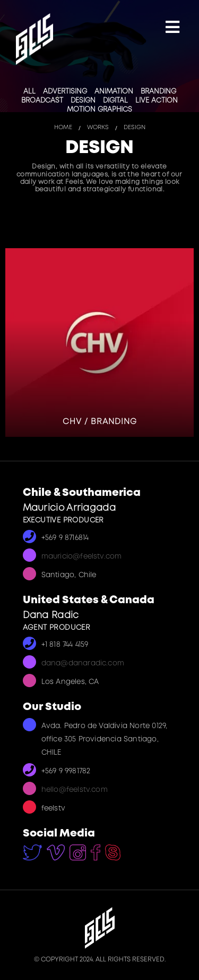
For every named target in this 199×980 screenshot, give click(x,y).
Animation (114, 92)
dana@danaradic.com (83, 663)
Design (83, 101)
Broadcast (42, 101)
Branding (158, 92)
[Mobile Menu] (172, 28)
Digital (115, 101)
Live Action (157, 101)
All (29, 92)
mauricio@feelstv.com (82, 556)
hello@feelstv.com (75, 790)
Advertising (65, 92)
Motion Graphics (99, 110)
